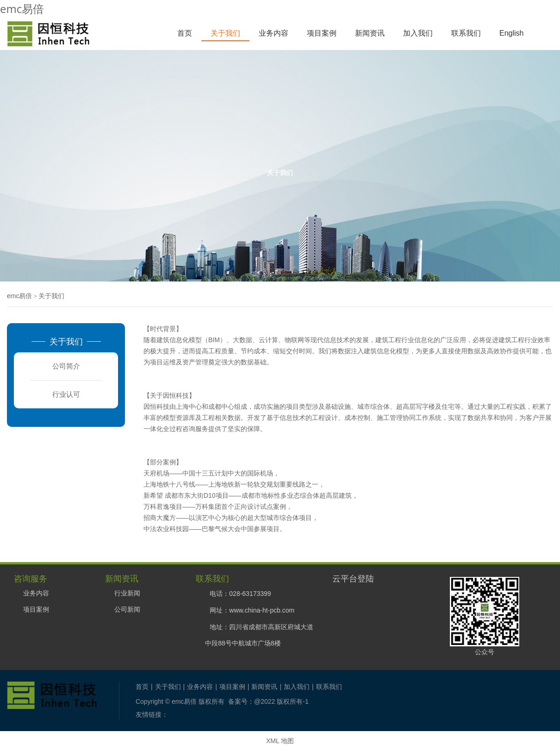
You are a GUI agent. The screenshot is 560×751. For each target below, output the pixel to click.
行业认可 (66, 394)
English (511, 33)
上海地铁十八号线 (169, 484)
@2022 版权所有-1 (281, 701)
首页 (185, 33)
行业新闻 (127, 593)
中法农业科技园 (166, 529)
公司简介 (66, 366)
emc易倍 (22, 9)
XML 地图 (280, 741)
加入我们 (418, 33)
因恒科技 (176, 395)
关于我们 (225, 33)
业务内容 (274, 33)
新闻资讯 (370, 33)
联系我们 (466, 33)
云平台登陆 (353, 578)
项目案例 (322, 33)
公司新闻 (127, 609)
